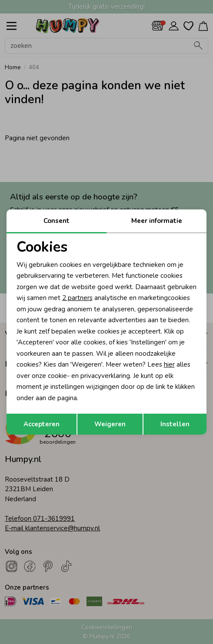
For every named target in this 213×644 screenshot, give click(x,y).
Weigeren (110, 424)
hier (169, 364)
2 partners (77, 298)
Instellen (175, 424)
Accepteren (42, 424)
